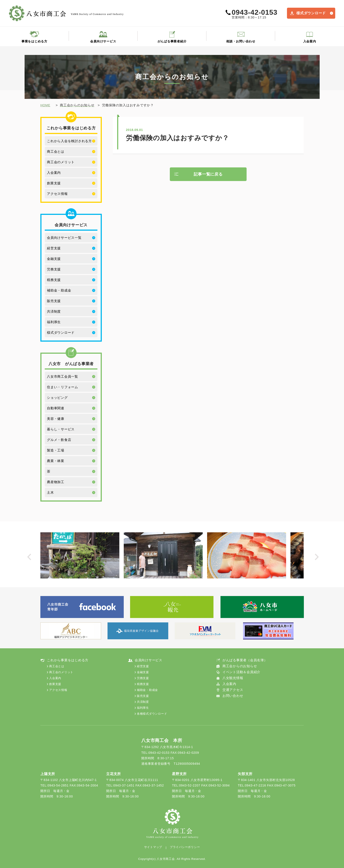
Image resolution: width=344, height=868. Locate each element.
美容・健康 (56, 419)
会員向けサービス (103, 41)
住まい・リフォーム (63, 387)
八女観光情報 (233, 678)
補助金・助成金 (59, 290)
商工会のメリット (61, 162)
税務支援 (54, 280)
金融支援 (54, 259)
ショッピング (57, 398)
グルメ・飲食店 (59, 440)
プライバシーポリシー (185, 847)
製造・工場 (56, 450)
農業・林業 (56, 461)
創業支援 (54, 183)
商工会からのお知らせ (240, 666)
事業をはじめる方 (34, 41)
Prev (30, 558)
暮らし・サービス (61, 429)
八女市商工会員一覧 (63, 376)
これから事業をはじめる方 (68, 660)
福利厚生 (54, 322)
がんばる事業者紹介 (172, 41)
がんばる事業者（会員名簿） (245, 660)
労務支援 (54, 269)
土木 (50, 492)
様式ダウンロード (311, 13)
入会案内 (310, 41)
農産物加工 (56, 482)
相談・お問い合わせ (241, 41)
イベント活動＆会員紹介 (241, 672)
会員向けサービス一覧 (64, 238)
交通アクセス (233, 690)
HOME (45, 105)
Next (318, 558)
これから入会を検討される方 (69, 141)
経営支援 (54, 248)
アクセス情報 (57, 194)
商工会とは (56, 151)
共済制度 (54, 311)
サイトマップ (153, 847)
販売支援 (54, 301)
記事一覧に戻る (208, 174)
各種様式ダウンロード (152, 714)
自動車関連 (56, 408)
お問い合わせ (233, 696)
